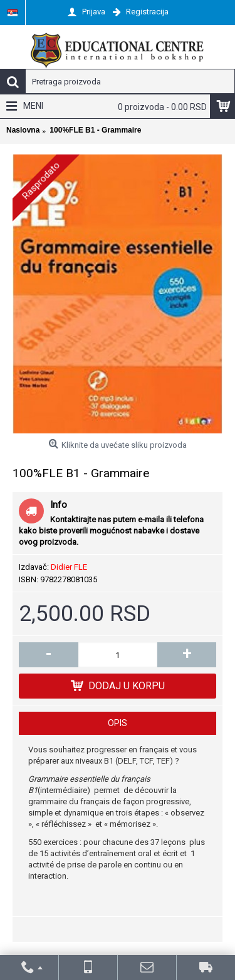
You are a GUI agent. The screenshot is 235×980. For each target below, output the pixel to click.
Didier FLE (69, 567)
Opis (118, 723)
